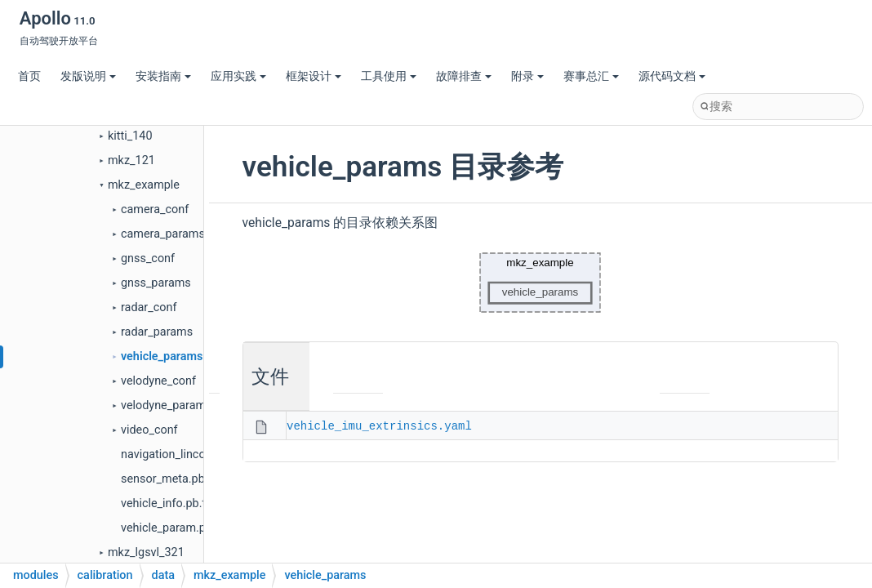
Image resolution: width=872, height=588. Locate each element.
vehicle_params (162, 356)
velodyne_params (167, 405)
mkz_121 (131, 160)
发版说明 (88, 76)
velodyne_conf (158, 381)
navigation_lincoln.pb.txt (184, 454)
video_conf (149, 430)
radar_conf (149, 307)
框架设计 (314, 76)
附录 (527, 76)
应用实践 (238, 76)
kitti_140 (130, 136)
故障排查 (464, 76)
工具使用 (389, 76)
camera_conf (155, 209)
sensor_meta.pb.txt (171, 479)
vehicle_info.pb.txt (168, 503)
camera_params (163, 234)
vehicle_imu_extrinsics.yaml (379, 425)
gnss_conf (148, 258)
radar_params (157, 332)
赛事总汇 (591, 76)
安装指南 (163, 76)
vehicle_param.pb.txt (175, 528)
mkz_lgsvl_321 (146, 552)
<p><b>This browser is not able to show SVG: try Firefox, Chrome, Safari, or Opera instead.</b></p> (540, 283)
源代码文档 (672, 76)
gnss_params (156, 283)
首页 (29, 76)
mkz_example (144, 185)
